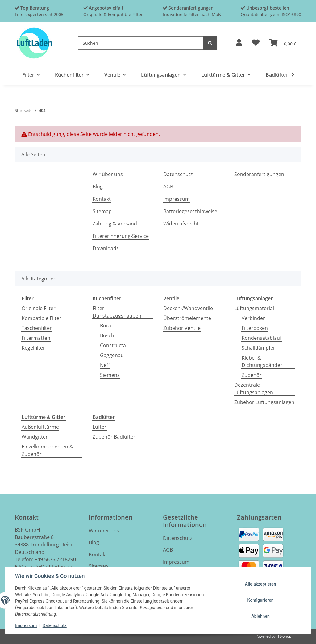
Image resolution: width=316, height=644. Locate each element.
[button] (239, 43)
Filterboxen (255, 328)
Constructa (113, 345)
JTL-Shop (284, 636)
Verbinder (253, 318)
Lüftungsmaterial (254, 308)
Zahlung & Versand (115, 224)
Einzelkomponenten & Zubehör (47, 450)
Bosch (107, 335)
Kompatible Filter (42, 318)
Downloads (106, 248)
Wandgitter (35, 437)
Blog (98, 187)
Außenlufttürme (40, 427)
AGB (168, 187)
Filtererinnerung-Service (121, 236)
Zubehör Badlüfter (114, 437)
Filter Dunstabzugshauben (117, 312)
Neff (105, 365)
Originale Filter (39, 308)
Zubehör (252, 375)
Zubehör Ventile (182, 328)
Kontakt (102, 199)
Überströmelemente (187, 318)
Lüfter (100, 427)
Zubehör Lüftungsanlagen (264, 402)
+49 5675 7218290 (55, 559)
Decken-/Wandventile (188, 308)
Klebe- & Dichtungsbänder (262, 361)
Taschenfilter (37, 328)
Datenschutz (55, 625)
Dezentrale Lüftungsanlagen (254, 389)
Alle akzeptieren (260, 584)
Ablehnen (260, 616)
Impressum (26, 625)
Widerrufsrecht (181, 224)
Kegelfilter (33, 348)
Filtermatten (36, 338)
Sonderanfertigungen (259, 174)
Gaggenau (112, 355)
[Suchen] (141, 43)
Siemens (110, 375)
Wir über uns (108, 174)
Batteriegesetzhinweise (190, 211)
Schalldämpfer (258, 348)
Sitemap (102, 211)
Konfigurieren (260, 600)
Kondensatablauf (262, 338)
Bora (106, 326)
